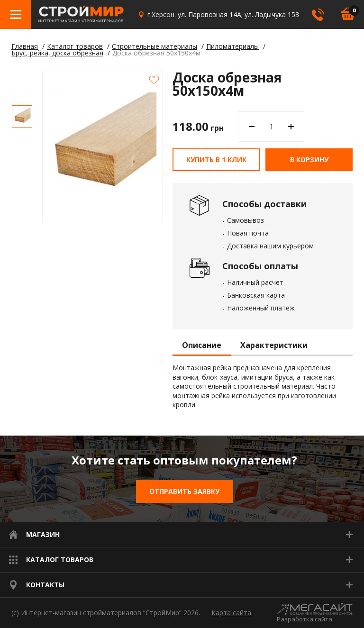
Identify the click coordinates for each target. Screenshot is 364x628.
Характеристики (274, 346)
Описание (202, 346)
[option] (22, 116)
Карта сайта (231, 613)
